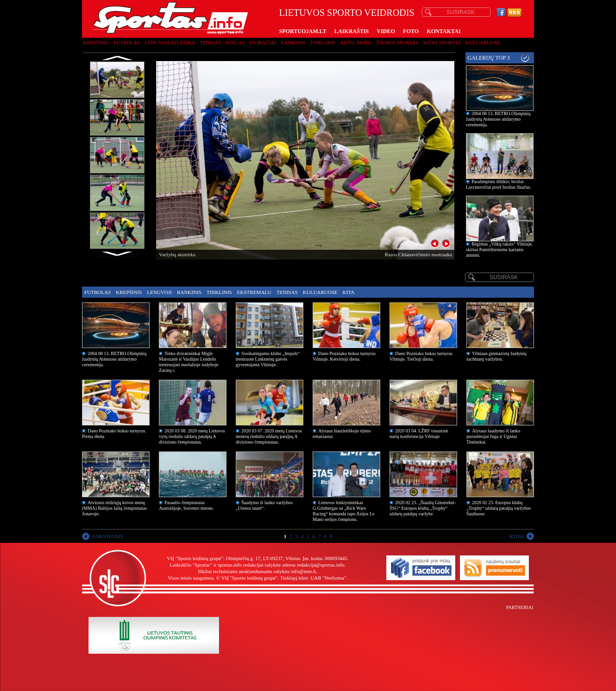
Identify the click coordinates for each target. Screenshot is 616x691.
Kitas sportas (442, 42)
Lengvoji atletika (170, 42)
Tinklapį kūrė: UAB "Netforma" (313, 578)
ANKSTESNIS (107, 536)
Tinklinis (322, 42)
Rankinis (293, 42)
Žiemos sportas (397, 42)
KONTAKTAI (444, 31)
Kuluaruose (483, 42)
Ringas (235, 42)
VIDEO (386, 31)
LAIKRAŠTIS (351, 31)
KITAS (517, 536)
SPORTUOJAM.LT (303, 31)
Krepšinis (96, 42)
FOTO (411, 31)
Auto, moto (356, 42)
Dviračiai (263, 42)
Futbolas (127, 42)
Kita (348, 292)
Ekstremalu (254, 292)
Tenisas (210, 42)
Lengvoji (159, 292)
